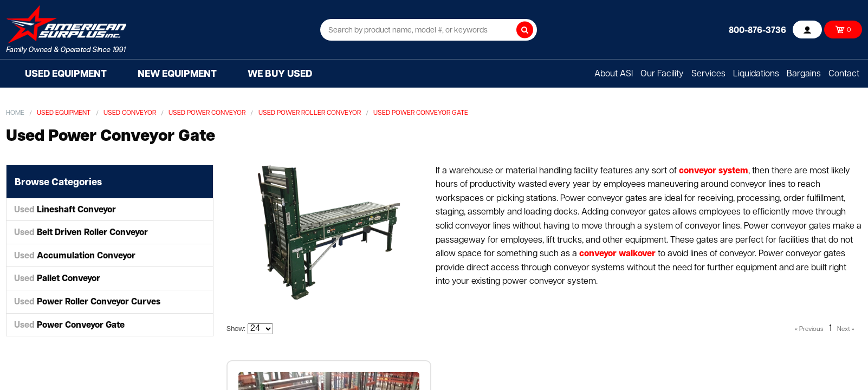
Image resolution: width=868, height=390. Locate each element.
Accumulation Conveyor (75, 256)
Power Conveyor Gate (69, 326)
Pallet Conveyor (57, 279)
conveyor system (714, 171)
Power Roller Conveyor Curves (87, 302)
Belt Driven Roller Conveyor (81, 233)
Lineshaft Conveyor (65, 210)
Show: (236, 329)
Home (15, 113)
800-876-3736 (757, 31)
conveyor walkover (617, 254)
